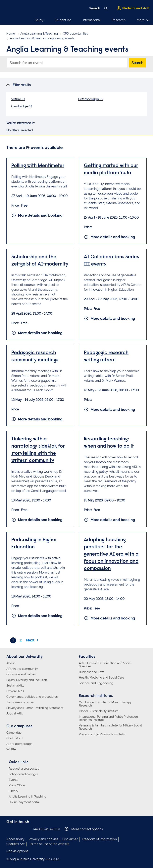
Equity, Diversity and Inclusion (27, 680)
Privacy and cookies (43, 839)
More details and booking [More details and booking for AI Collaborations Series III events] (110, 318)
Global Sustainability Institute (99, 711)
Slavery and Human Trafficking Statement (35, 708)
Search (137, 63)
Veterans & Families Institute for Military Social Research (110, 727)
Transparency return (20, 702)
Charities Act (16, 844)
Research (119, 20)
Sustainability (15, 686)
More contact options (84, 829)
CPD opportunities (75, 34)
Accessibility (15, 839)
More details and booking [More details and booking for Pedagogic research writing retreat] (110, 409)
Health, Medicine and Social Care (102, 678)
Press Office (17, 785)
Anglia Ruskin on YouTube (27, 829)
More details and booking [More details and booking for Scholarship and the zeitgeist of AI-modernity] (37, 333)
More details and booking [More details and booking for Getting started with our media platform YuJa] (110, 237)
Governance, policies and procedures (32, 697)
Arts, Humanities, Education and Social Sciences (105, 665)
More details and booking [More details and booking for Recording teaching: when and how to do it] (110, 520)
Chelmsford (14, 738)
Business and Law (91, 672)
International (92, 20)
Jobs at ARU (15, 713)
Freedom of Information (99, 839)
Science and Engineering (96, 683)
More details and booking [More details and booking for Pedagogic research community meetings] (37, 419)
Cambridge (14, 733)
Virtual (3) (18, 99)
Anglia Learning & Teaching (39, 34)
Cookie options (17, 851)
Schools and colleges (24, 774)
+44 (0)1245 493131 (46, 829)
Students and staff (133, 8)
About (11, 663)
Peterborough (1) (90, 99)
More (143, 20)
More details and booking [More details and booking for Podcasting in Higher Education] (37, 616)
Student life (63, 20)
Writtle (11, 749)
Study (39, 20)
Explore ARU (15, 691)
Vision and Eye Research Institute (102, 734)
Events (13, 780)
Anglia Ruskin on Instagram (15, 829)
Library (13, 791)
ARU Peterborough (19, 744)
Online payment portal (24, 802)
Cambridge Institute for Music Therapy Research (105, 704)
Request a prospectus (24, 769)
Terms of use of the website (49, 844)
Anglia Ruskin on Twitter (21, 829)
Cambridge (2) (22, 106)
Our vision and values (21, 674)
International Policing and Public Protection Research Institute (108, 718)
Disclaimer (70, 839)
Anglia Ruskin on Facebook (9, 829)
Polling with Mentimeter (38, 166)
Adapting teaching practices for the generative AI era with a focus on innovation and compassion (111, 554)
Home (11, 34)
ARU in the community (22, 669)
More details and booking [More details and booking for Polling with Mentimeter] (37, 215)
